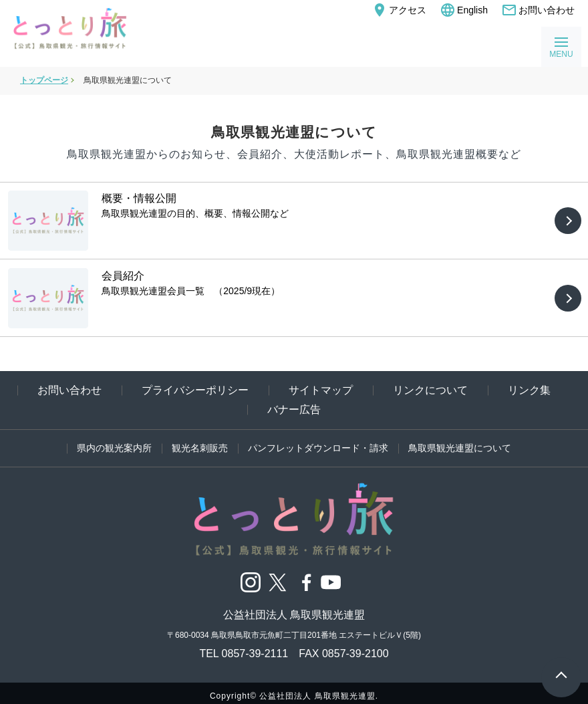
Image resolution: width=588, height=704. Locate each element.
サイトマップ (321, 383)
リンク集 (529, 383)
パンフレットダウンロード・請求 (318, 441)
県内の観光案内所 (114, 441)
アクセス (399, 10)
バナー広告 (294, 403)
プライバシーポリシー (195, 383)
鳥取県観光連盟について (460, 441)
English (464, 10)
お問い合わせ (538, 10)
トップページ (44, 80)
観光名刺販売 (200, 441)
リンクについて (430, 383)
